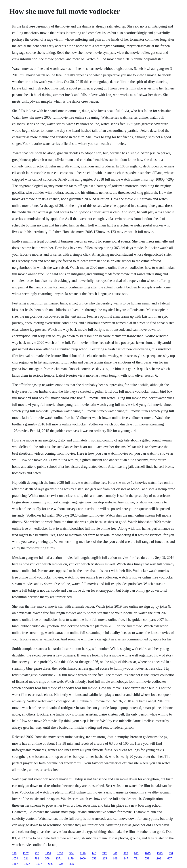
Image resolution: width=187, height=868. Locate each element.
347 (126, 858)
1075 (148, 853)
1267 (15, 864)
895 (72, 864)
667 (169, 858)
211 (26, 858)
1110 (83, 853)
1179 (71, 858)
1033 (60, 853)
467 (115, 853)
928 (37, 853)
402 (126, 853)
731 (136, 858)
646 (50, 864)
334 (72, 853)
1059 (15, 858)
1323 (160, 853)
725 (61, 864)
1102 (158, 858)
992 (136, 853)
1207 (26, 853)
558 (47, 858)
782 (37, 858)
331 (171, 853)
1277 (39, 864)
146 (94, 853)
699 (115, 858)
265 (105, 858)
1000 (83, 858)
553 (147, 858)
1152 (48, 853)
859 (94, 858)
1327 (27, 864)
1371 (59, 858)
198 (14, 853)
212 (104, 853)
